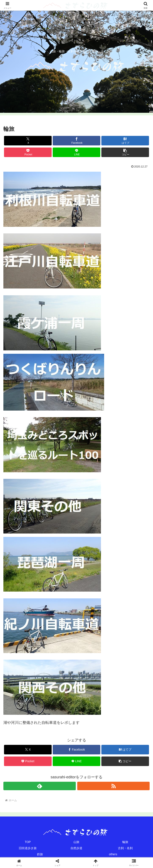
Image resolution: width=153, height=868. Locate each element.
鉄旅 (40, 854)
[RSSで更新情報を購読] (113, 786)
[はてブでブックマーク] (125, 141)
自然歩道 (76, 848)
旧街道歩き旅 (28, 848)
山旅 (76, 842)
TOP (28, 842)
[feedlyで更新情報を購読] (40, 786)
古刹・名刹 (125, 848)
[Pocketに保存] (28, 152)
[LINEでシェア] (76, 152)
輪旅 (125, 842)
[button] (125, 152)
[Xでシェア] (28, 141)
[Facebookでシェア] (76, 141)
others (113, 854)
